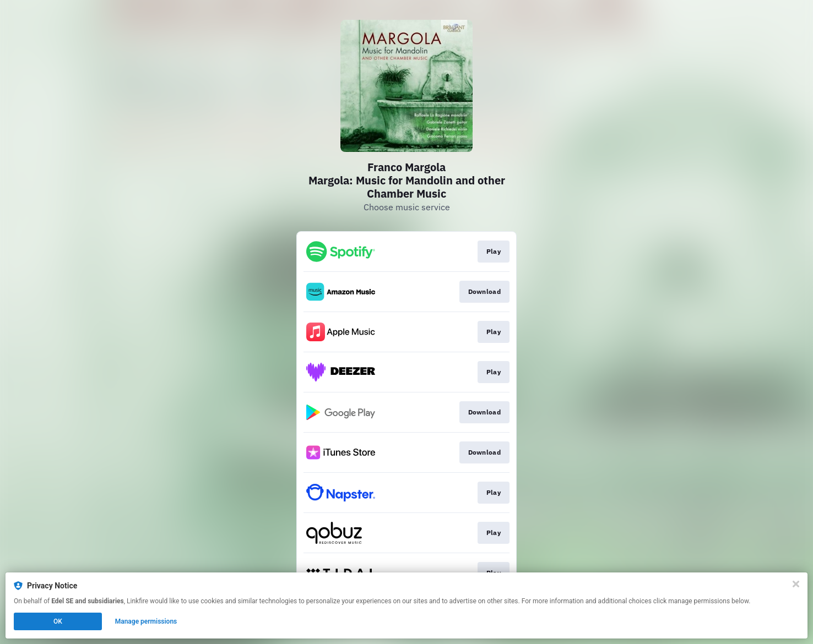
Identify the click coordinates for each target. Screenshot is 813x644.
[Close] (796, 584)
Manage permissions (146, 621)
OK (58, 621)
